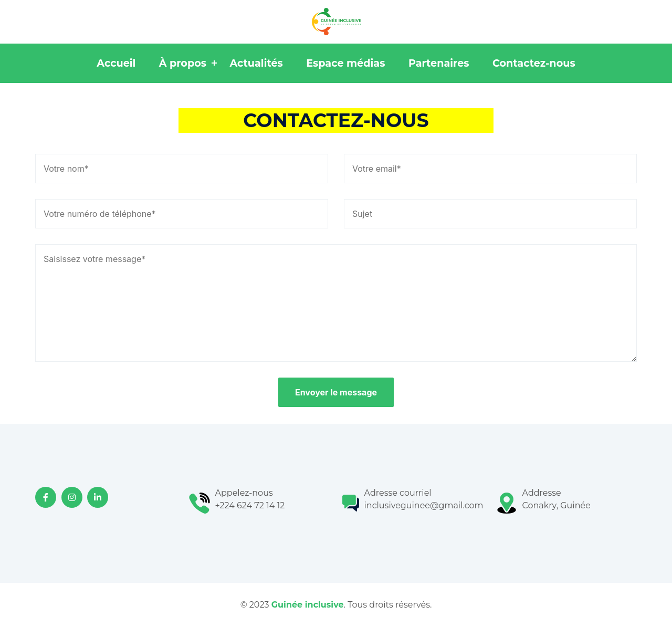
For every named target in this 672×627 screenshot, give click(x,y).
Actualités (256, 63)
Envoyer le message (336, 392)
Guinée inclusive (308, 605)
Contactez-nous (534, 63)
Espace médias (345, 63)
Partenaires (439, 63)
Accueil (116, 63)
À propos (183, 63)
